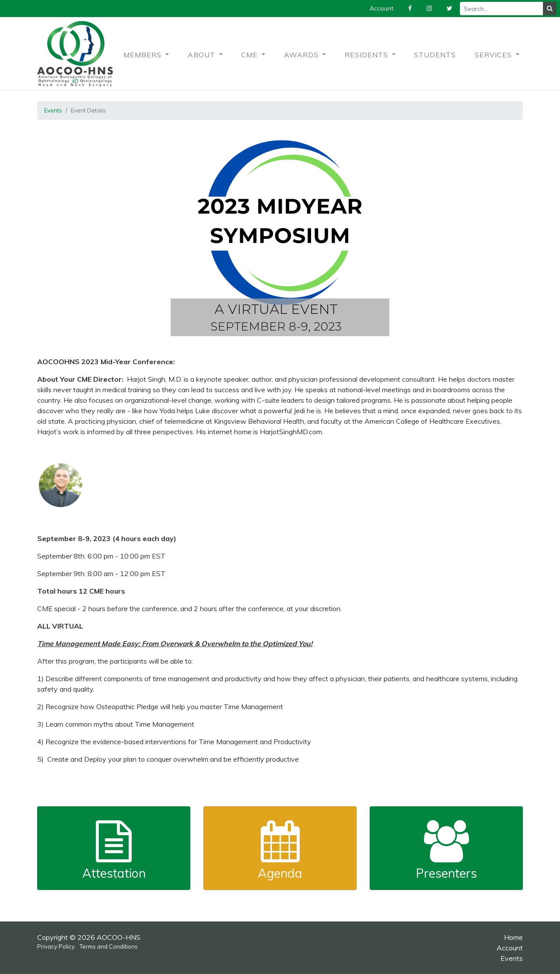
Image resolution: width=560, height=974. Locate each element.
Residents (367, 55)
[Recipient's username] (502, 9)
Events (53, 110)
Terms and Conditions (109, 946)
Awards (302, 55)
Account (510, 948)
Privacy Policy (56, 946)
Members (143, 55)
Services (494, 55)
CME (250, 55)
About (203, 55)
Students (435, 55)
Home (513, 937)
